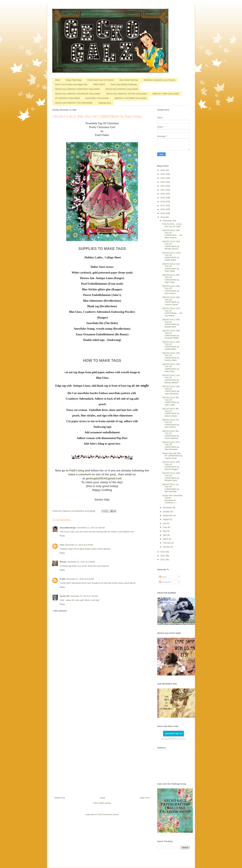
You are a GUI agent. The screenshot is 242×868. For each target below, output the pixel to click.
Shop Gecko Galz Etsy (129, 80)
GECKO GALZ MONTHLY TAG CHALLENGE (74, 103)
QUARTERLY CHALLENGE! (97, 98)
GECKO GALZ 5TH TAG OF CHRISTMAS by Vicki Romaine (171, 446)
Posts (163, 577)
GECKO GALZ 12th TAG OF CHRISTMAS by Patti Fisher (171, 368)
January (167, 547)
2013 (163, 552)
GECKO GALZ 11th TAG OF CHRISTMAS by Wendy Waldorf (171, 379)
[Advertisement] (102, 739)
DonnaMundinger (68, 528)
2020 (163, 194)
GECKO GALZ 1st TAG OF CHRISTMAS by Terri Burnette (171, 488)
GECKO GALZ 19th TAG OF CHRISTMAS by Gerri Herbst (171, 290)
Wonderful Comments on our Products (160, 80)
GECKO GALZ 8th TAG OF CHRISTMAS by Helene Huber (171, 412)
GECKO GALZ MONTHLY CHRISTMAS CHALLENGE (77, 89)
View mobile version (102, 803)
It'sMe (63, 579)
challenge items (105, 103)
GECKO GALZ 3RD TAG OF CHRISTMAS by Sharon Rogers (171, 466)
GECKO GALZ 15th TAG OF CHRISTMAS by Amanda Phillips (171, 334)
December (168, 221)
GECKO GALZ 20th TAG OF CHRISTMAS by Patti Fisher (171, 279)
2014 (163, 217)
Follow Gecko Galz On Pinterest (101, 80)
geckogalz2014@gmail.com (104, 478)
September (168, 515)
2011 (163, 559)
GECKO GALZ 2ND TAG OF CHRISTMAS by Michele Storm (171, 477)
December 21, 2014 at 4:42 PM (80, 579)
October (167, 512)
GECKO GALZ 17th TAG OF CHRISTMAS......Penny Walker (172, 312)
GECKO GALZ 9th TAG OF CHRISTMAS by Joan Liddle (171, 401)
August (166, 519)
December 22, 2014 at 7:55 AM (84, 596)
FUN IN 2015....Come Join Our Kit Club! (172, 225)
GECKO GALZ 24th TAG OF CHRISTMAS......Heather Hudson (172, 234)
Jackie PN (64, 596)
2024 (163, 178)
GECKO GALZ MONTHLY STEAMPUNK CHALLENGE (78, 94)
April (165, 535)
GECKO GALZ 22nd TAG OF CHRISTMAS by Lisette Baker (171, 256)
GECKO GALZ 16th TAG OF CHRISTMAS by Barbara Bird (171, 323)
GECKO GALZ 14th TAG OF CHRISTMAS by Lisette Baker (171, 346)
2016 (163, 209)
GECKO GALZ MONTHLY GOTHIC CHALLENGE (126, 94)
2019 (163, 198)
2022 (163, 186)
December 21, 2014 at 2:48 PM (81, 562)
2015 (163, 213)
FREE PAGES (99, 85)
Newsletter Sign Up (173, 733)
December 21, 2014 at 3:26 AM (91, 528)
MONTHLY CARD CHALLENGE (166, 94)
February (167, 543)
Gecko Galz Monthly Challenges (124, 85)
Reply (62, 536)
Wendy (63, 562)
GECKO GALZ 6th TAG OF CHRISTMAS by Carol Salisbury (171, 435)
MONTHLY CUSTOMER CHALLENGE (130, 98)
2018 (163, 202)
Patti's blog (77, 471)
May (165, 531)
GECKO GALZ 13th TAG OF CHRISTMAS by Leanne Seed (171, 357)
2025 (163, 174)
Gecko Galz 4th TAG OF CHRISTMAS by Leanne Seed (172, 456)
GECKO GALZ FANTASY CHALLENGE (122, 89)
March (166, 539)
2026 (163, 170)
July (165, 523)
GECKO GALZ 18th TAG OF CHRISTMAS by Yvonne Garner (171, 301)
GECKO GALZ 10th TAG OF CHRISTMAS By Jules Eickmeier (171, 390)
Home (58, 80)
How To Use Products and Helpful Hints (71, 85)
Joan (62, 545)
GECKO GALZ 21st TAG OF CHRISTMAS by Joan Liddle (171, 267)
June (165, 527)
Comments (165, 582)
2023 (163, 182)
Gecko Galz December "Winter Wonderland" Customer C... (172, 499)
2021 (163, 190)
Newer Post (60, 798)
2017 (163, 205)
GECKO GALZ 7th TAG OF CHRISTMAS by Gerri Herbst (171, 423)
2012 (163, 556)
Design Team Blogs (74, 80)
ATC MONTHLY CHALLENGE (67, 98)
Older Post (145, 798)
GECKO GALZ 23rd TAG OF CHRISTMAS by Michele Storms (171, 245)
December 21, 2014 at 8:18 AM (79, 545)
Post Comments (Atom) (108, 814)
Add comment (60, 611)
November (168, 508)
